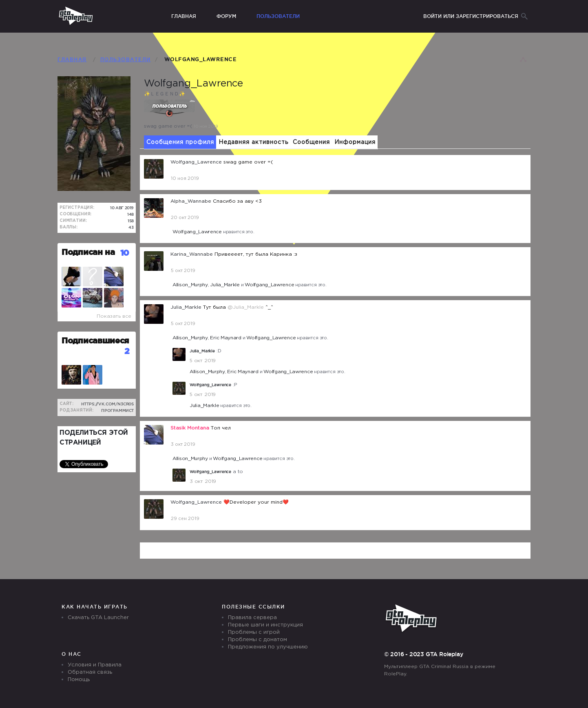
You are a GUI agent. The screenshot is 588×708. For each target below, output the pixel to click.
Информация (355, 142)
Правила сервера (252, 618)
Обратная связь (90, 672)
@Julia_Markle (246, 307)
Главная (184, 16)
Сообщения (311, 142)
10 (125, 253)
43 (131, 227)
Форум (226, 16)
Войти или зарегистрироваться (471, 16)
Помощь (79, 680)
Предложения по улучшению (268, 647)
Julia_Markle (225, 285)
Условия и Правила (95, 665)
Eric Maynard (225, 338)
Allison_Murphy (190, 285)
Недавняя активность (253, 142)
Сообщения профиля (180, 142)
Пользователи (278, 16)
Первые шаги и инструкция (265, 625)
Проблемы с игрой (254, 632)
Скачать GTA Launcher (98, 618)
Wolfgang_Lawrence (197, 232)
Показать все (114, 316)
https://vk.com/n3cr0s (107, 404)
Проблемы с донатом (258, 640)
